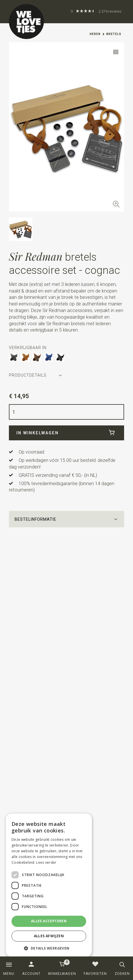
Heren (95, 34)
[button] (67, 519)
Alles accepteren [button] (49, 921)
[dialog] (49, 885)
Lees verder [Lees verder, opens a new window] (46, 862)
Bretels (114, 34)
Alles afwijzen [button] (49, 936)
